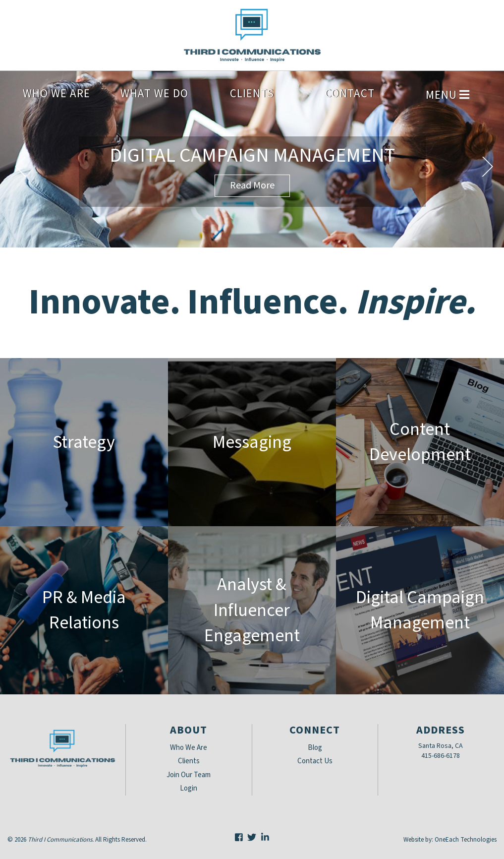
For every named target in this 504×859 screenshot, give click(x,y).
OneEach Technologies (466, 840)
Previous (21, 167)
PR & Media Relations (84, 610)
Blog (315, 748)
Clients (252, 93)
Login (189, 788)
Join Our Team (189, 775)
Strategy (84, 442)
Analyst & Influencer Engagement (252, 610)
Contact (350, 93)
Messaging (252, 442)
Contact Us (315, 761)
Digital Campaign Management (252, 155)
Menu (448, 95)
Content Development (420, 442)
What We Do (154, 93)
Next (487, 167)
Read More (252, 185)
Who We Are (56, 93)
